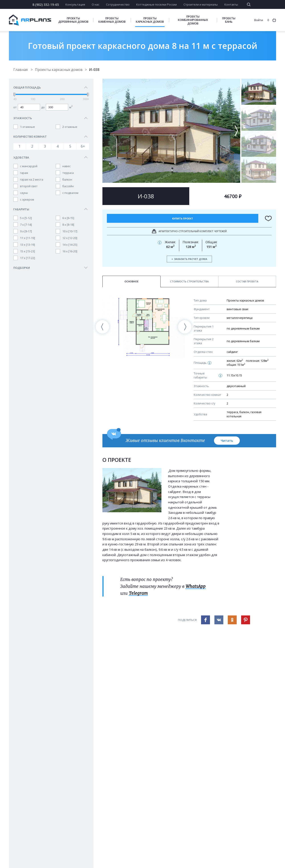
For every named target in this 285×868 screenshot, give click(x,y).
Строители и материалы (201, 4)
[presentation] (102, 327)
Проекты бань (229, 20)
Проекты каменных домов (112, 20)
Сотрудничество (118, 4)
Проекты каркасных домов (150, 20)
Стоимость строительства (189, 281)
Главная (21, 70)
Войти (259, 20)
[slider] (14, 95)
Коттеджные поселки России (157, 4)
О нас (96, 4)
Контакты (231, 4)
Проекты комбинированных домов (193, 20)
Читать (227, 440)
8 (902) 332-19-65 (46, 4)
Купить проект (183, 218)
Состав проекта (247, 281)
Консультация (75, 4)
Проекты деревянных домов (73, 20)
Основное (131, 281)
